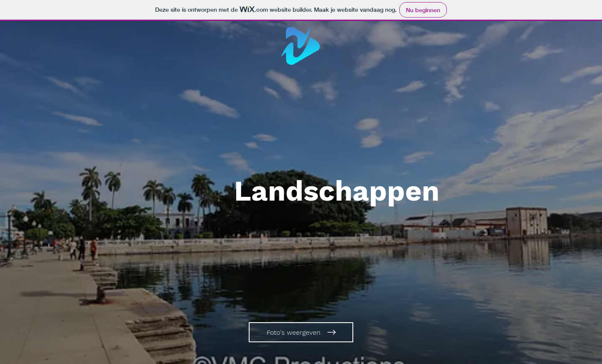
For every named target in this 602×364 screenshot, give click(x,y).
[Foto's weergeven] (301, 332)
